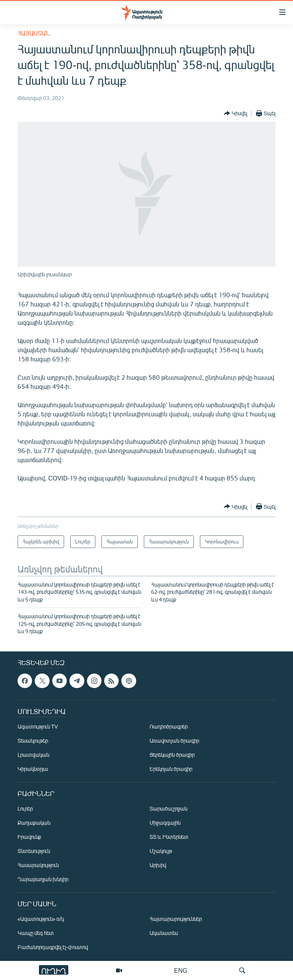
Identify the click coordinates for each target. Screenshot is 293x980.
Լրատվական (33, 755)
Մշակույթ (161, 851)
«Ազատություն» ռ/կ (41, 919)
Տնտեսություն (34, 851)
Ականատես (164, 933)
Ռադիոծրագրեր (169, 727)
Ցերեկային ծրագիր (172, 755)
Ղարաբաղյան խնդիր (43, 879)
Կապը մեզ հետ (36, 933)
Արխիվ (158, 865)
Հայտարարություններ (176, 919)
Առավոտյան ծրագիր (174, 741)
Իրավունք (29, 837)
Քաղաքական (34, 823)
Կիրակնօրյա (33, 769)
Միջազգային (165, 823)
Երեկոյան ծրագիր (171, 769)
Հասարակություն (38, 865)
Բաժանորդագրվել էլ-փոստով (53, 947)
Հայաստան (34, 33)
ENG (181, 970)
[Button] (236, 113)
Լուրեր (25, 809)
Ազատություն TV (38, 727)
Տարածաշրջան (168, 809)
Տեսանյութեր (33, 741)
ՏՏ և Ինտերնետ (169, 837)
